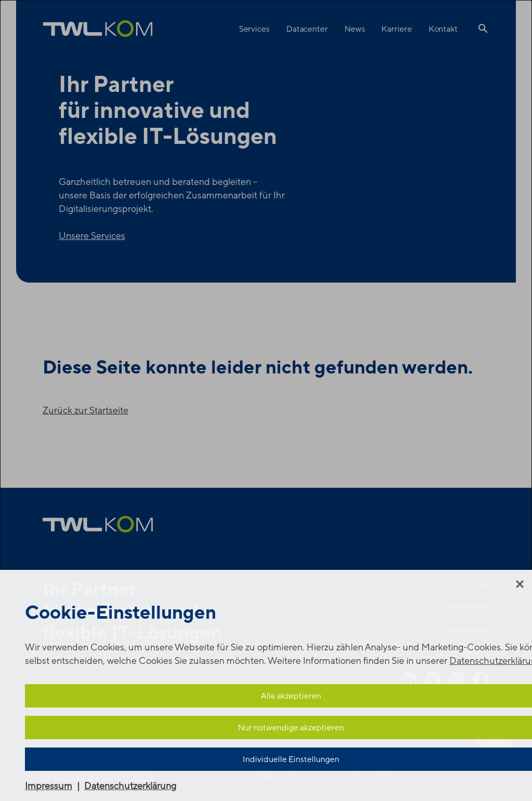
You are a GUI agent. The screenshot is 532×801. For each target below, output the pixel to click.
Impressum (49, 786)
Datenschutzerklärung (130, 786)
